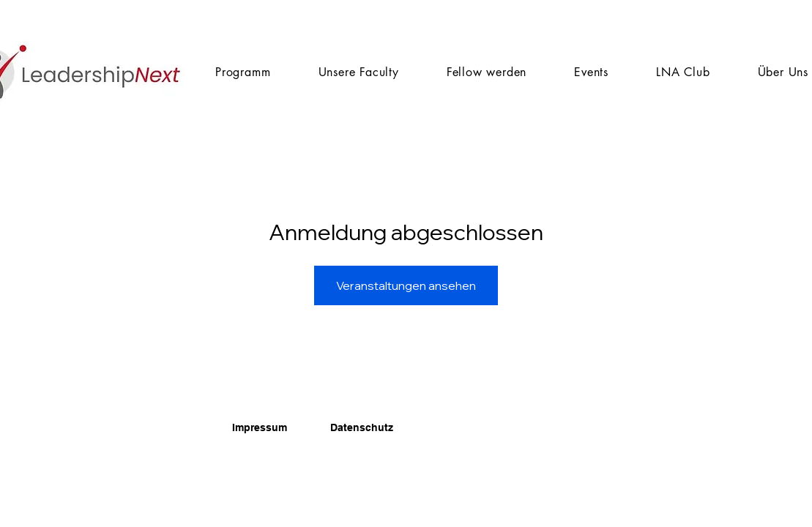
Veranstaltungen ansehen (406, 285)
